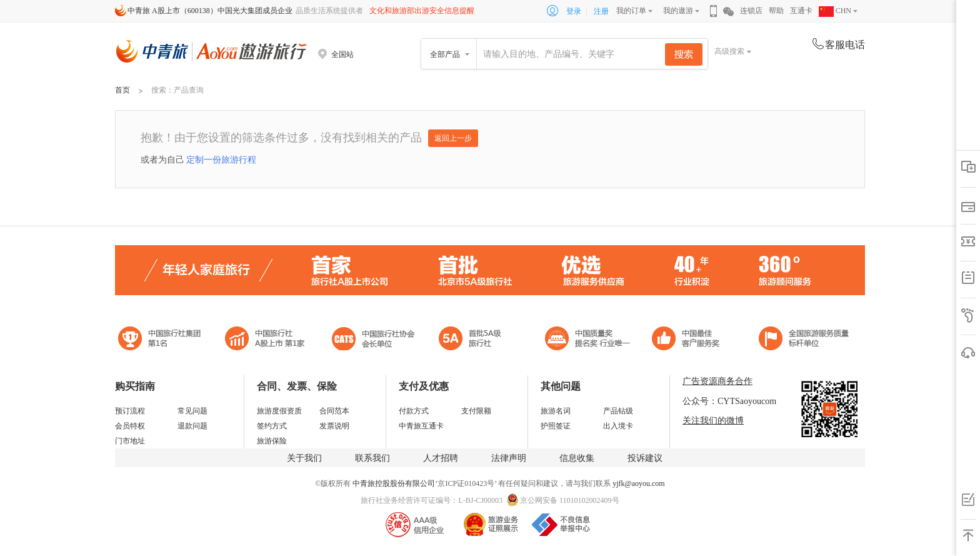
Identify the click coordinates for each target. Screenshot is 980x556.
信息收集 (577, 458)
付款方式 (414, 411)
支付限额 (476, 411)
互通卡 (801, 11)
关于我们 (304, 458)
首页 (122, 90)
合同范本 (334, 411)
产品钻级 (618, 411)
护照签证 (556, 426)
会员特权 (130, 426)
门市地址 (130, 441)
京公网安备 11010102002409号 (570, 500)
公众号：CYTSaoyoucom (729, 401)
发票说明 (334, 426)
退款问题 (192, 426)
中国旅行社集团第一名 (161, 340)
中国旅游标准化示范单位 (689, 340)
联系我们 (372, 458)
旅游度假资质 (279, 411)
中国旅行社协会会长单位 (373, 340)
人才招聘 (441, 458)
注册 (601, 11)
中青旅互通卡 (421, 426)
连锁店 (751, 11)
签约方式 (272, 426)
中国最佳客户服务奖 (588, 340)
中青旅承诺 (804, 340)
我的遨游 (678, 11)
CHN (835, 11)
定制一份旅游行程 (221, 159)
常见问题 (192, 411)
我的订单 (631, 11)
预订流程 (130, 411)
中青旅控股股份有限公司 (394, 483)
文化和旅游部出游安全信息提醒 (422, 11)
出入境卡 (618, 426)
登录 (574, 11)
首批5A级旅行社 (265, 340)
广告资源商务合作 (717, 381)
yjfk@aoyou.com (638, 483)
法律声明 (509, 458)
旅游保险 (272, 441)
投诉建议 (645, 458)
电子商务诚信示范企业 (475, 340)
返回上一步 (453, 138)
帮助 (776, 11)
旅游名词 (556, 411)
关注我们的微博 (713, 421)
